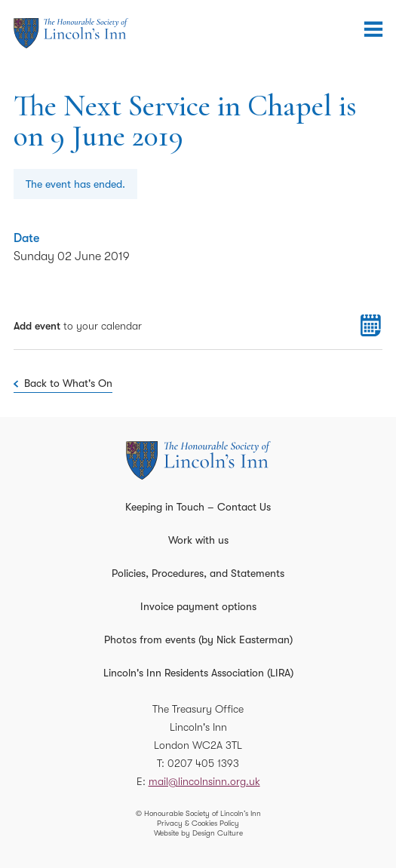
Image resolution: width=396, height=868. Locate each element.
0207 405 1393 (203, 763)
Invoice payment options (198, 606)
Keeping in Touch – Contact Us (198, 507)
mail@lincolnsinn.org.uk (204, 781)
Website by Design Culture (198, 833)
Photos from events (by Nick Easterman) (198, 639)
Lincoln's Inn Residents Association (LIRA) (198, 673)
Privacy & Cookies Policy (198, 823)
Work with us (198, 540)
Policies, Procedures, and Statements (198, 573)
